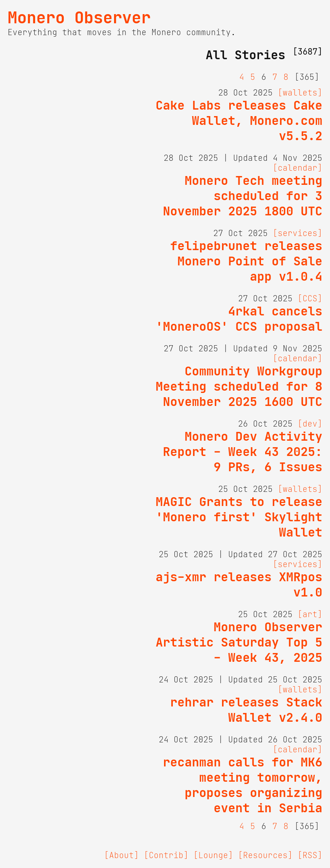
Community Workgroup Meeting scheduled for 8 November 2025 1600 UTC (239, 386)
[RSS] (310, 855)
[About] (122, 855)
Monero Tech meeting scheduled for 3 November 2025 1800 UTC (243, 196)
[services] (298, 233)
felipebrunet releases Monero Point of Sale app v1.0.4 (246, 261)
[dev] (310, 424)
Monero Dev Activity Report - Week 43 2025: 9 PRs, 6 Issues (243, 452)
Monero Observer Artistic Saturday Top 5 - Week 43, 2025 (239, 642)
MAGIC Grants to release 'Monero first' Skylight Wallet (239, 517)
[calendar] (298, 168)
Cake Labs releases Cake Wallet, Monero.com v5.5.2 (239, 121)
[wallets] (300, 93)
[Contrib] (166, 855)
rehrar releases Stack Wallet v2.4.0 (246, 710)
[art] (310, 614)
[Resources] (265, 855)
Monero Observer (79, 18)
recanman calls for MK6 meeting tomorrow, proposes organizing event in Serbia (243, 785)
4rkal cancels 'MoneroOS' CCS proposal (239, 319)
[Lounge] (213, 855)
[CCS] (310, 299)
